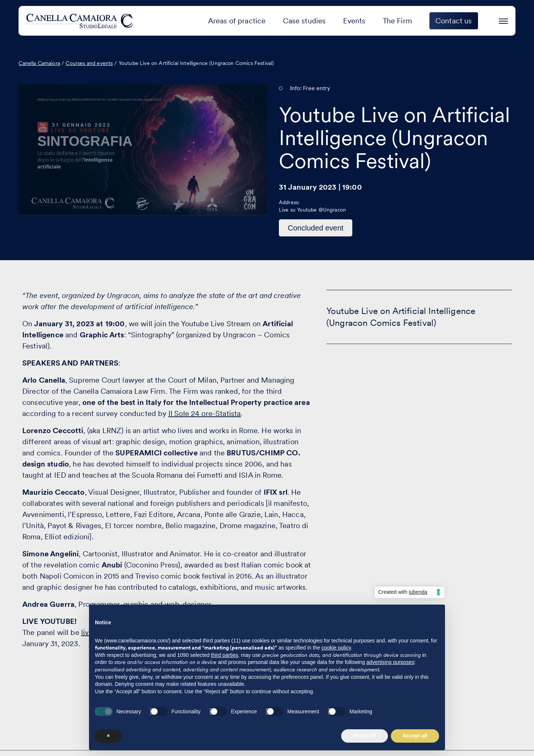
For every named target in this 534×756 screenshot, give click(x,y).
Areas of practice (237, 21)
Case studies (304, 21)
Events (354, 21)
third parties (225, 655)
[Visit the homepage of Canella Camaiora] (81, 21)
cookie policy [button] (336, 648)
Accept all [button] (415, 736)
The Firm (397, 21)
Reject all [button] (364, 736)
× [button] (108, 736)
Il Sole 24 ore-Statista (205, 413)
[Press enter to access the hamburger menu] (503, 20)
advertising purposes (390, 662)
